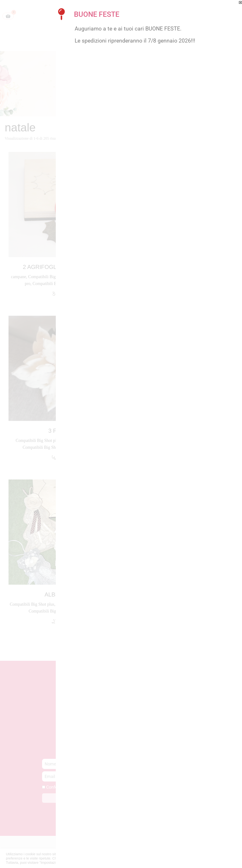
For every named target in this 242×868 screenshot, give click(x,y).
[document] (121, 434)
